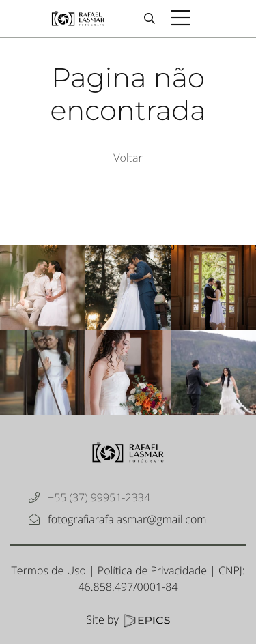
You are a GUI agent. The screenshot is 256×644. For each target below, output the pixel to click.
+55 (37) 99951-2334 (99, 497)
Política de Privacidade (152, 570)
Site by (128, 619)
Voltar (128, 158)
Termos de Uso (48, 570)
